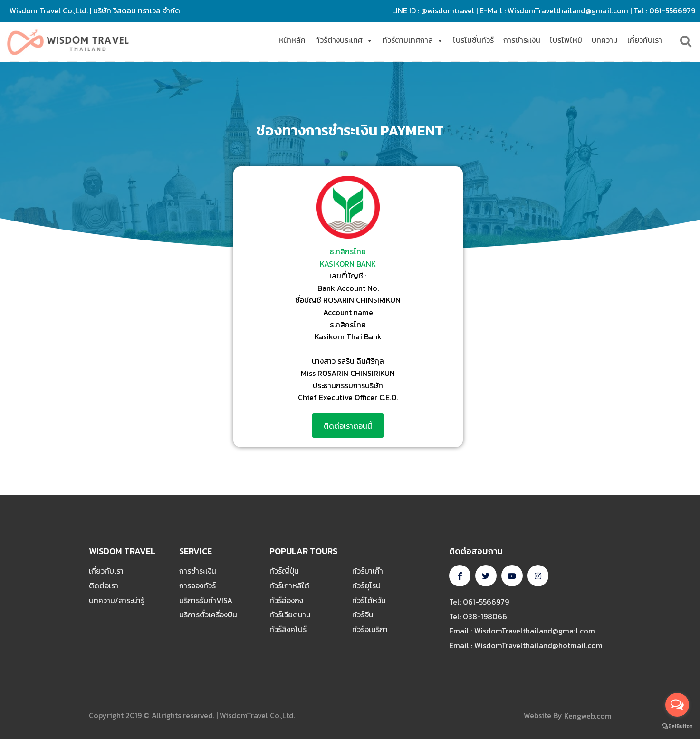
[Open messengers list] (677, 705)
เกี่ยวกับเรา (645, 40)
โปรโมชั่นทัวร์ (473, 40)
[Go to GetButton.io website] (677, 726)
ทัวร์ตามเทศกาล (413, 40)
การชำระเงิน (522, 40)
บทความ (605, 40)
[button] (348, 426)
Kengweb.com (588, 716)
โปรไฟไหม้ (566, 40)
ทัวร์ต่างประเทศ (344, 40)
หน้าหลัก (292, 40)
